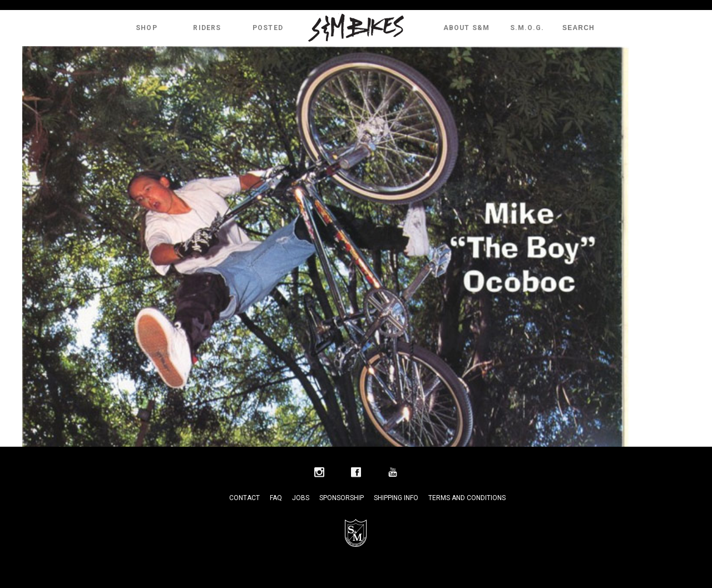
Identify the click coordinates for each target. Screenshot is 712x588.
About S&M (467, 28)
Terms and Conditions (467, 498)
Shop (147, 28)
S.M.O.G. (527, 28)
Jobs (301, 498)
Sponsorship (342, 498)
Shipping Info (396, 498)
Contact (244, 498)
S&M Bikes (356, 28)
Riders (207, 28)
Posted (268, 28)
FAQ (276, 498)
